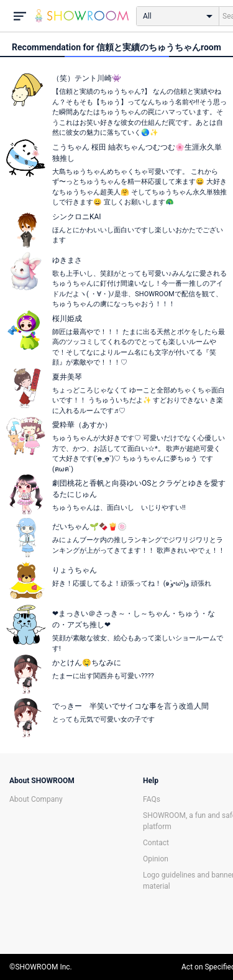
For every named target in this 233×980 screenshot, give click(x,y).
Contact (156, 843)
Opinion (156, 859)
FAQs (152, 799)
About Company (36, 799)
